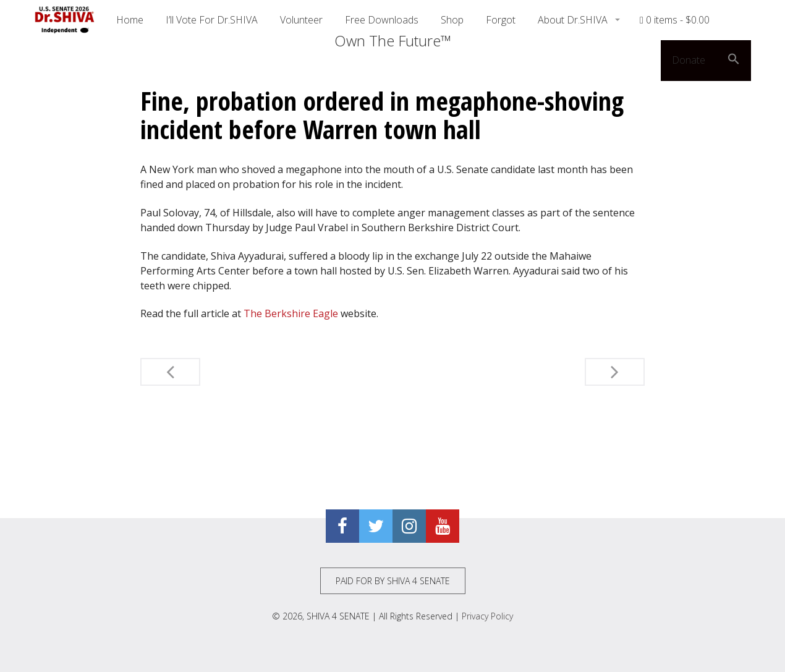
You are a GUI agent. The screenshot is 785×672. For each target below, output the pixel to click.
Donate (689, 60)
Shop (452, 20)
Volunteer (301, 20)
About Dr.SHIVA (574, 20)
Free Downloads (382, 20)
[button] (734, 61)
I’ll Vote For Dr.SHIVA (212, 20)
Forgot (501, 20)
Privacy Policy (487, 616)
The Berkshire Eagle (291, 313)
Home (130, 20)
